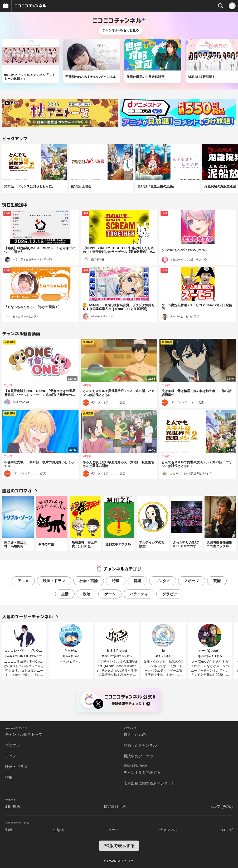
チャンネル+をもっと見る (121, 30)
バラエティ (139, 594)
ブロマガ (13, 745)
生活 (65, 594)
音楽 (137, 581)
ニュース (112, 830)
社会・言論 (89, 581)
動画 (9, 830)
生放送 (59, 830)
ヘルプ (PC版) (221, 806)
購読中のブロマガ (138, 756)
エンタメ (163, 581)
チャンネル (168, 830)
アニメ (23, 581)
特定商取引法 (115, 806)
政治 (86, 594)
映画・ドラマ (54, 581)
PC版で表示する (119, 846)
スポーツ (192, 581)
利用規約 (13, 806)
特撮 (116, 581)
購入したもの (135, 734)
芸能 (217, 581)
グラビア (170, 594)
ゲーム (110, 594)
